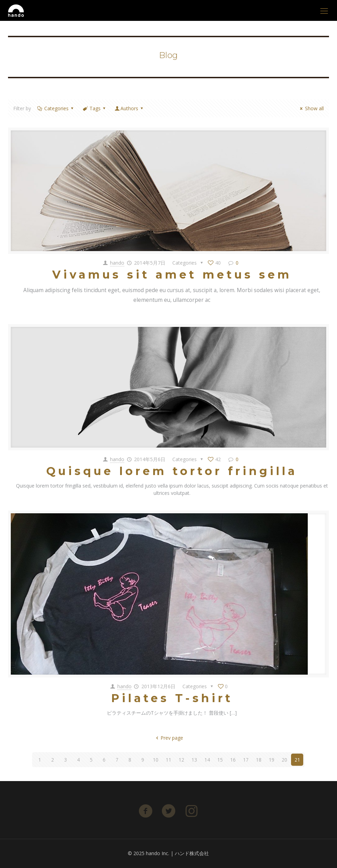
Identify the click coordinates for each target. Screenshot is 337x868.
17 (246, 760)
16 (233, 760)
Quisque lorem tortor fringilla (172, 471)
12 (181, 760)
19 (272, 760)
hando (117, 263)
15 (220, 760)
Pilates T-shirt (172, 698)
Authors (130, 108)
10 (156, 760)
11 (168, 760)
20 (284, 760)
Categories (56, 108)
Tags (95, 108)
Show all (311, 108)
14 (207, 760)
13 (194, 760)
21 (297, 760)
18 (259, 760)
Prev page (169, 738)
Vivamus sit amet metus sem (172, 275)
